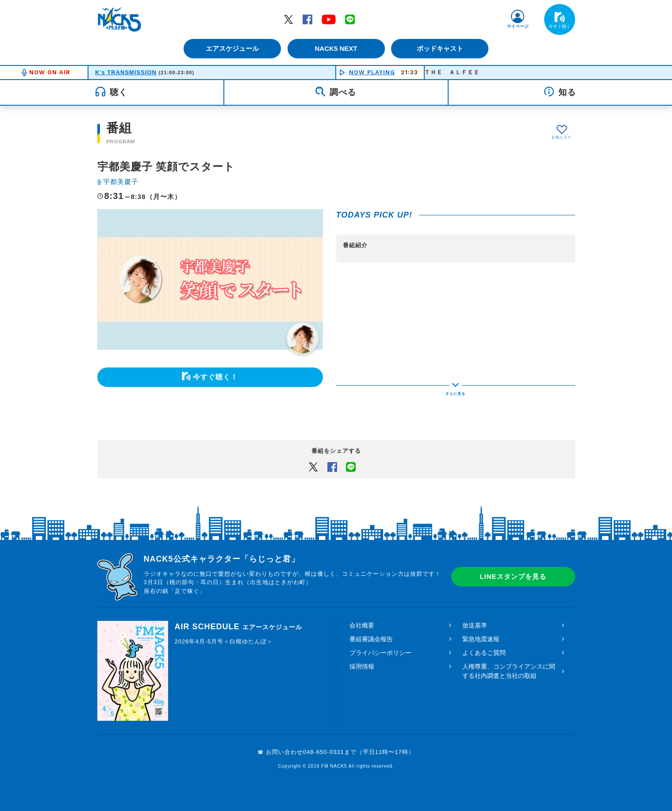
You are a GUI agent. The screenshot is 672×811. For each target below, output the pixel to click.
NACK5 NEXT (336, 48)
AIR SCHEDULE (238, 627)
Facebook (307, 19)
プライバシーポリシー (380, 653)
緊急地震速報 (481, 639)
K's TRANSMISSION (126, 72)
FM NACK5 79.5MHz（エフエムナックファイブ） (119, 19)
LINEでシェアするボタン (351, 467)
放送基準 (475, 625)
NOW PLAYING (372, 72)
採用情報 (362, 666)
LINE (350, 19)
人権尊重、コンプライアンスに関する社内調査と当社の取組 (509, 671)
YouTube (329, 19)
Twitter (288, 19)
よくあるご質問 (484, 653)
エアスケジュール (232, 48)
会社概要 (362, 625)
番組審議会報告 (371, 639)
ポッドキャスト (440, 48)
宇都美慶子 (121, 182)
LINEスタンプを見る (513, 576)
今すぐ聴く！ (215, 377)
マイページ (518, 26)
